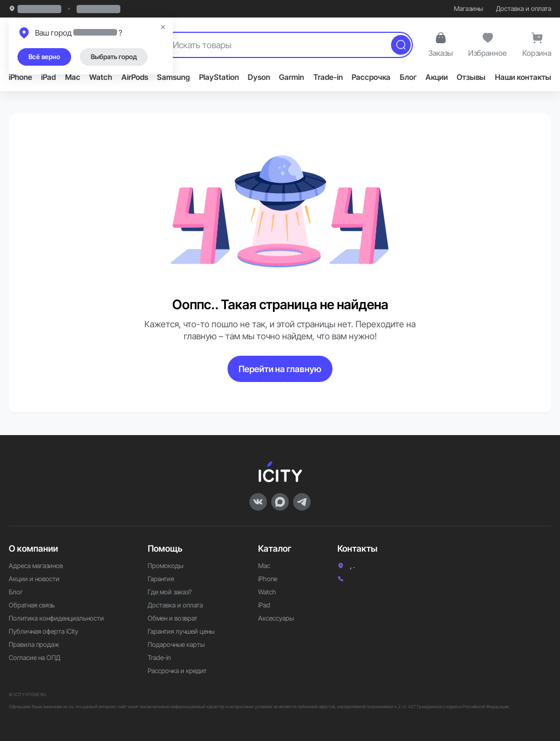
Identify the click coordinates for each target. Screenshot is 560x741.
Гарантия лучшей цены (181, 631)
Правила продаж (34, 644)
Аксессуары (276, 618)
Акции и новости (34, 579)
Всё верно (44, 57)
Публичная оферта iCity (43, 631)
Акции (437, 77)
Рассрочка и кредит (177, 671)
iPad (48, 77)
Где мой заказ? (170, 592)
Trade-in (328, 77)
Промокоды (165, 566)
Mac (73, 77)
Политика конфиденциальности (56, 618)
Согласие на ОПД (34, 658)
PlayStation (219, 77)
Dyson (259, 77)
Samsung (173, 77)
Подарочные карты (176, 644)
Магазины (468, 8)
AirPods (135, 77)
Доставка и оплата (524, 8)
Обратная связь (32, 605)
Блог (408, 77)
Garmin (291, 77)
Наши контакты (523, 77)
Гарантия (161, 579)
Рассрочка (371, 77)
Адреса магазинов (36, 566)
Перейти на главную (280, 369)
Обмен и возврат (173, 618)
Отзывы (471, 77)
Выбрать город (114, 57)
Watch (101, 77)
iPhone (21, 77)
